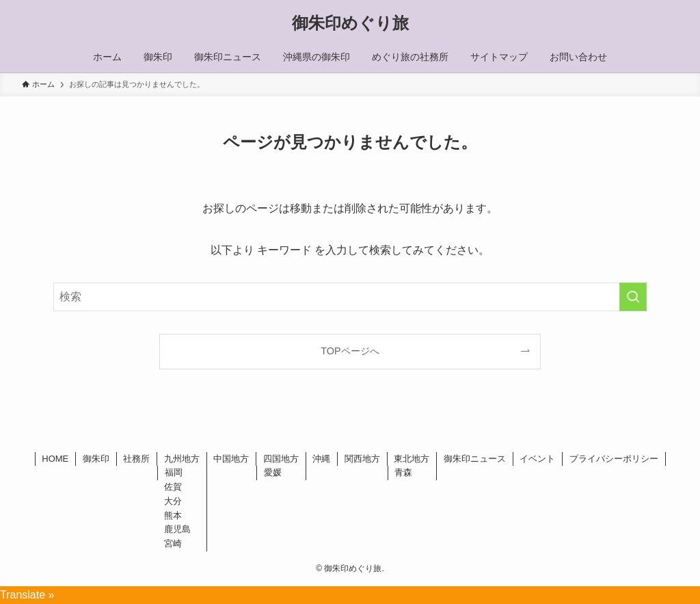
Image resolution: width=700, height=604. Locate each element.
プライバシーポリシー (614, 459)
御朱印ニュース (475, 459)
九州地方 (182, 459)
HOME (55, 459)
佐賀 (173, 487)
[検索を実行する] (633, 297)
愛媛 (273, 472)
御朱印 (96, 459)
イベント (537, 459)
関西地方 (362, 459)
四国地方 (281, 459)
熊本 (173, 515)
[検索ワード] (350, 297)
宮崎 (173, 543)
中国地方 (231, 459)
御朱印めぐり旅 (350, 23)
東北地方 (412, 459)
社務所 (136, 459)
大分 (173, 501)
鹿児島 (177, 529)
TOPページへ (350, 351)
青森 (403, 472)
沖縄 (321, 459)
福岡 (174, 472)
